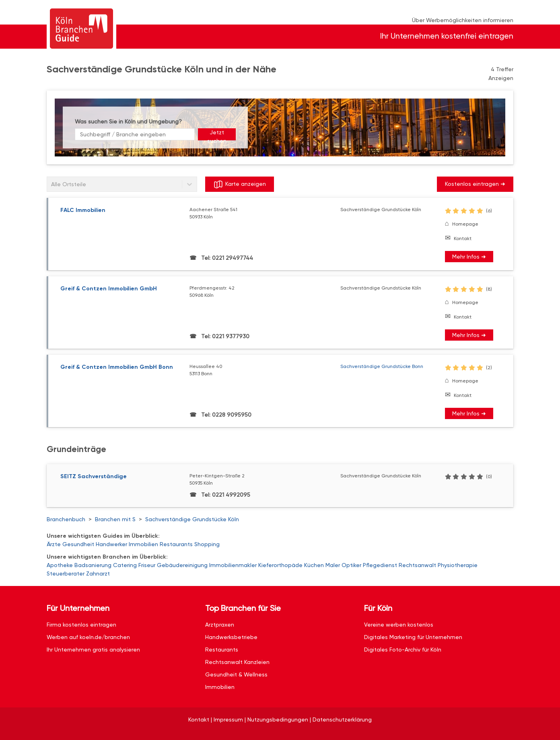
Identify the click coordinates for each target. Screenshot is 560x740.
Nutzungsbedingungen (278, 719)
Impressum (228, 719)
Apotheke (60, 565)
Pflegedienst (380, 565)
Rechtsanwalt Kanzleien (237, 662)
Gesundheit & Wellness (236, 674)
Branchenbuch (66, 519)
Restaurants (176, 544)
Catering (125, 565)
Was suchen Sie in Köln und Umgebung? (128, 121)
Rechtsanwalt (417, 565)
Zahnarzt (98, 573)
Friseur (147, 565)
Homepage (465, 224)
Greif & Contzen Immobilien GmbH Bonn (117, 367)
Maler (333, 565)
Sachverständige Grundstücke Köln (192, 519)
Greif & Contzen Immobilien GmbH (109, 289)
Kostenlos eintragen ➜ (475, 184)
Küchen (314, 565)
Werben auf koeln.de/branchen (88, 637)
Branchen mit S (115, 519)
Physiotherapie (458, 565)
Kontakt (463, 238)
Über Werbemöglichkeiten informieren (463, 20)
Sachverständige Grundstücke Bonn (382, 366)
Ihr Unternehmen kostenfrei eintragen (447, 36)
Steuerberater (66, 573)
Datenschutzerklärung (342, 719)
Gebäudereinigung (182, 565)
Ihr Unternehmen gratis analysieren (93, 650)
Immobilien (143, 544)
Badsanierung (93, 565)
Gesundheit (78, 544)
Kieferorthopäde (280, 565)
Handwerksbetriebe (231, 637)
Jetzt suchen (217, 135)
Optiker (351, 565)
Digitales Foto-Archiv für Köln (403, 650)
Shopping (207, 544)
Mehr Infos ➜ (469, 257)
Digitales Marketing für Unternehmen (413, 637)
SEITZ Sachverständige (94, 476)
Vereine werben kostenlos (399, 625)
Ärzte (54, 544)
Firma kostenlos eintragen (81, 625)
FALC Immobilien (83, 210)
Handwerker (111, 544)
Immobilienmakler (233, 565)
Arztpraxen (220, 625)
